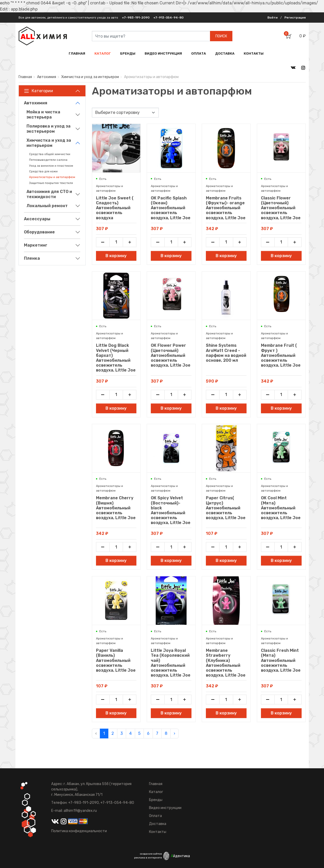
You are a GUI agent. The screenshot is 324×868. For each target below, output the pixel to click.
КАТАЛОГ (103, 53)
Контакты (158, 832)
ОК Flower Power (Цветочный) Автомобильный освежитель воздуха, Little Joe (171, 355)
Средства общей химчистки (50, 154)
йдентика (180, 856)
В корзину (116, 256)
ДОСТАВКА (225, 53)
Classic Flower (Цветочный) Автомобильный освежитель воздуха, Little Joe (281, 208)
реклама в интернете (148, 858)
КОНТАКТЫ (254, 53)
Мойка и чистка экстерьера (43, 115)
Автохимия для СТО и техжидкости (49, 194)
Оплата (155, 816)
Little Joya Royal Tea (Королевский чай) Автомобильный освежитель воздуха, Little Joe (171, 663)
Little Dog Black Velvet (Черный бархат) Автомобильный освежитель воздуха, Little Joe (116, 358)
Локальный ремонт (47, 206)
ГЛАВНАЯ (77, 53)
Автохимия (47, 77)
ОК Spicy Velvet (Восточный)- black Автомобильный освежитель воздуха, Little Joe (171, 510)
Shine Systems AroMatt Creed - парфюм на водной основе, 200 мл (226, 353)
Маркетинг (36, 245)
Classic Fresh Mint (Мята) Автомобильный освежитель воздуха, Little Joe (281, 660)
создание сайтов (151, 854)
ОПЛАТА (199, 53)
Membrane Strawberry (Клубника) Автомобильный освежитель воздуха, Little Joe (226, 663)
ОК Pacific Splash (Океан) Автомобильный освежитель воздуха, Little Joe (171, 208)
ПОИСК (221, 36)
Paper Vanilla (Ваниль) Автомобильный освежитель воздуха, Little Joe (116, 660)
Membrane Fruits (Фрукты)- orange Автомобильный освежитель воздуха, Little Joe (226, 208)
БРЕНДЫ (128, 53)
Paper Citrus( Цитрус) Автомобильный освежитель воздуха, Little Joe (226, 508)
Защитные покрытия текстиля (51, 183)
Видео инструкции (165, 808)
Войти (273, 18)
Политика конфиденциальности (79, 831)
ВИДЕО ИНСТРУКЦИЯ (163, 53)
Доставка (158, 824)
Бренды (156, 800)
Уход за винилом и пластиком (51, 166)
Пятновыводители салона (48, 160)
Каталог (156, 792)
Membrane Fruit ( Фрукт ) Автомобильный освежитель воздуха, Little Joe (281, 355)
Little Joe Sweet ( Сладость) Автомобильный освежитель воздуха (115, 208)
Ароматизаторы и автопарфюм (52, 177)
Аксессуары (37, 219)
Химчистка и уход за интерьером (90, 77)
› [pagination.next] (174, 733)
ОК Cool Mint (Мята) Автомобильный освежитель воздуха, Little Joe (281, 508)
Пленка (32, 258)
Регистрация (295, 18)
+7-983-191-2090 (136, 18)
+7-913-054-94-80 (168, 18)
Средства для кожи (43, 171)
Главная (25, 77)
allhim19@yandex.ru (80, 811)
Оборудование (39, 232)
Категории (38, 91)
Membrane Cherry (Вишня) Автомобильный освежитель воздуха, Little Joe (116, 508)
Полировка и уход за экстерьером (49, 129)
